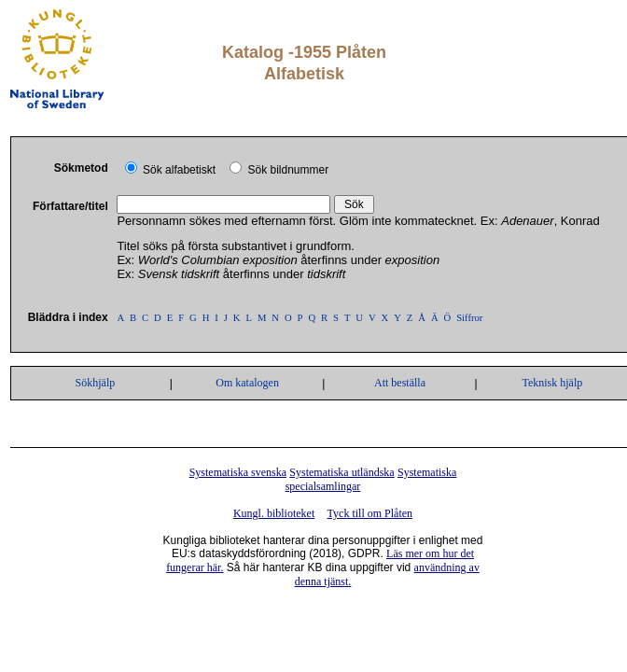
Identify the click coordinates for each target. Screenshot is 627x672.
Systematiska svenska (238, 472)
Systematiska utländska (341, 472)
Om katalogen (247, 383)
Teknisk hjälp (552, 383)
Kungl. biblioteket (274, 513)
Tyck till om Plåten (370, 513)
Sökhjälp (96, 383)
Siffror (469, 318)
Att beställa (400, 383)
